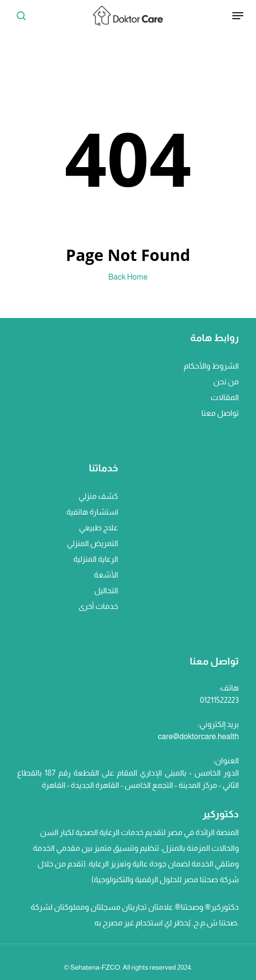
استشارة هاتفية (92, 512)
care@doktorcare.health (198, 736)
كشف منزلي (98, 496)
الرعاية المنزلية (96, 559)
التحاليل (106, 591)
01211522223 (219, 700)
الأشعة (106, 575)
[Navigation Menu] (238, 16)
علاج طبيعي (99, 528)
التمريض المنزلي (93, 543)
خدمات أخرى (98, 606)
